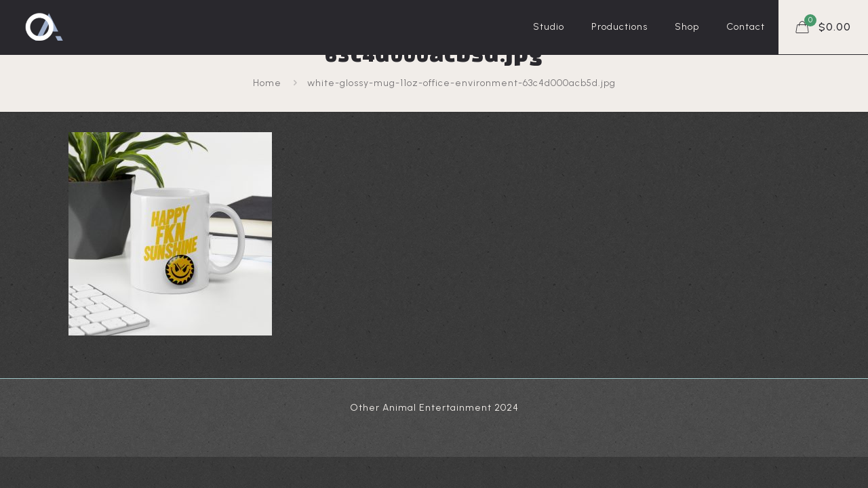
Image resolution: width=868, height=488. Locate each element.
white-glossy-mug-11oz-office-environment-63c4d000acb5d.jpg (461, 83)
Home (267, 83)
